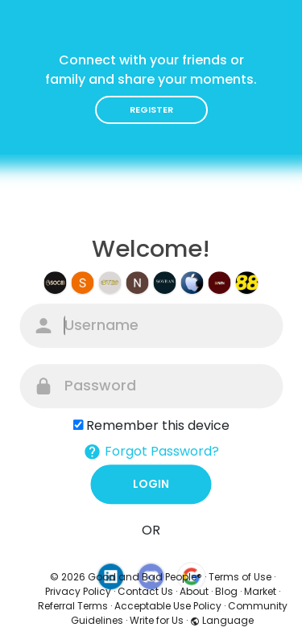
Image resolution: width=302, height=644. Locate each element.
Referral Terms (73, 606)
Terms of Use (240, 577)
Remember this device (158, 425)
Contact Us (145, 591)
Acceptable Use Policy (168, 606)
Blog (226, 591)
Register (151, 109)
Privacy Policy (78, 591)
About (194, 591)
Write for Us (157, 620)
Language (222, 620)
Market (260, 591)
